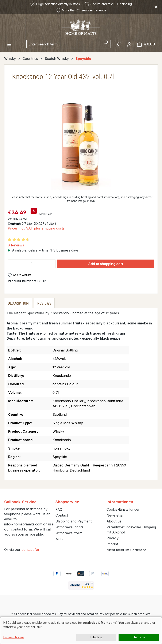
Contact (62, 515)
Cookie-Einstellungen (123, 509)
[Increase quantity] (51, 264)
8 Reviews (16, 245)
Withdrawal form (69, 533)
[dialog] (81, 631)
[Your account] (129, 44)
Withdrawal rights (69, 527)
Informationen (120, 502)
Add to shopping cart (106, 264)
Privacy (113, 538)
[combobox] (64, 44)
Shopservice (67, 502)
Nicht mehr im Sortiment (126, 550)
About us (114, 521)
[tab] (18, 303)
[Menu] (9, 44)
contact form (32, 550)
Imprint (112, 544)
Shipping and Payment (74, 521)
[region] (81, 145)
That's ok (139, 637)
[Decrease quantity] (12, 264)
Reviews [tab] (44, 303)
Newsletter (115, 515)
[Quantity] (32, 264)
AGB (59, 539)
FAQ (59, 509)
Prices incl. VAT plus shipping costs (36, 228)
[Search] (106, 44)
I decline (96, 637)
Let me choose (14, 637)
